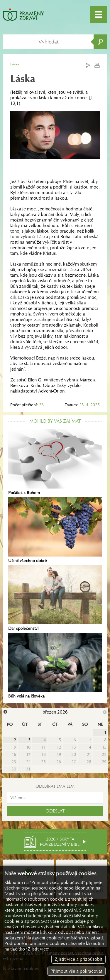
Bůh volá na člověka (55, 666)
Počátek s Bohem (55, 462)
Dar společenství (55, 598)
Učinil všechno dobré (55, 530)
